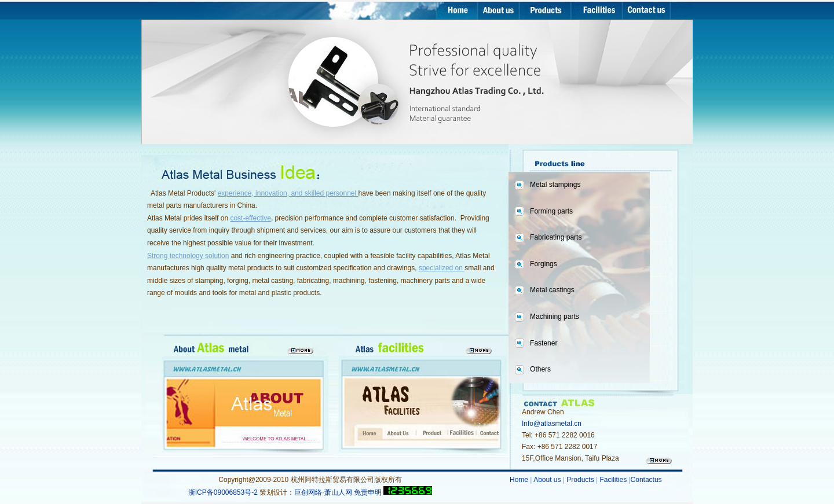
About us (548, 480)
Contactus (646, 480)
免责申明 (368, 492)
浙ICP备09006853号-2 (224, 492)
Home (520, 480)
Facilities (614, 480)
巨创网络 (308, 492)
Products (580, 480)
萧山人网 (338, 492)
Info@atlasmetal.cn (552, 424)
